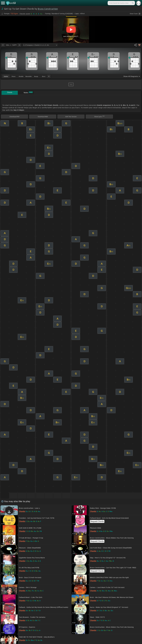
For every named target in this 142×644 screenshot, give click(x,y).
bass (44, 76)
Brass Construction (48, 9)
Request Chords (97, 521)
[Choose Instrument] (49, 76)
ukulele (21, 76)
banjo (36, 76)
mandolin (29, 76)
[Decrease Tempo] (3, 45)
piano (14, 76)
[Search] (133, 3)
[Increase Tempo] (19, 45)
